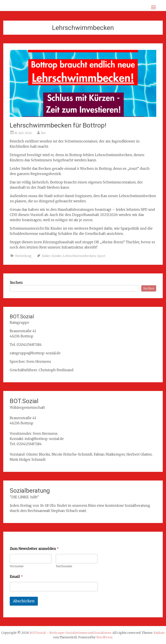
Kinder (57, 256)
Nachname (64, 566)
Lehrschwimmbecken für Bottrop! (58, 125)
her (43, 133)
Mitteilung (23, 256)
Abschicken (24, 601)
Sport (101, 256)
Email (16, 577)
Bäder (46, 256)
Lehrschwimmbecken (79, 256)
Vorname (17, 566)
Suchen (16, 283)
